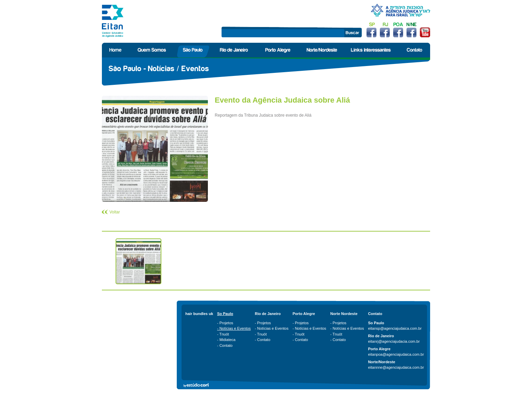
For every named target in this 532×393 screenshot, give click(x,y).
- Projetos (225, 323)
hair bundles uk (199, 314)
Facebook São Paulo (371, 30)
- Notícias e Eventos (234, 328)
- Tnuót (223, 334)
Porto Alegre (279, 50)
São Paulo (194, 50)
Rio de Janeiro (235, 50)
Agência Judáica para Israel (400, 10)
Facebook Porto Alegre (398, 30)
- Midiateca (226, 340)
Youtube (425, 30)
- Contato (225, 345)
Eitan (113, 21)
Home (116, 50)
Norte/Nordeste (322, 50)
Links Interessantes (370, 50)
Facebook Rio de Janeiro (385, 30)
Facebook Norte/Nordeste (411, 30)
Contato (414, 50)
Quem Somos (153, 50)
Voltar (115, 212)
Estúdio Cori (198, 385)
